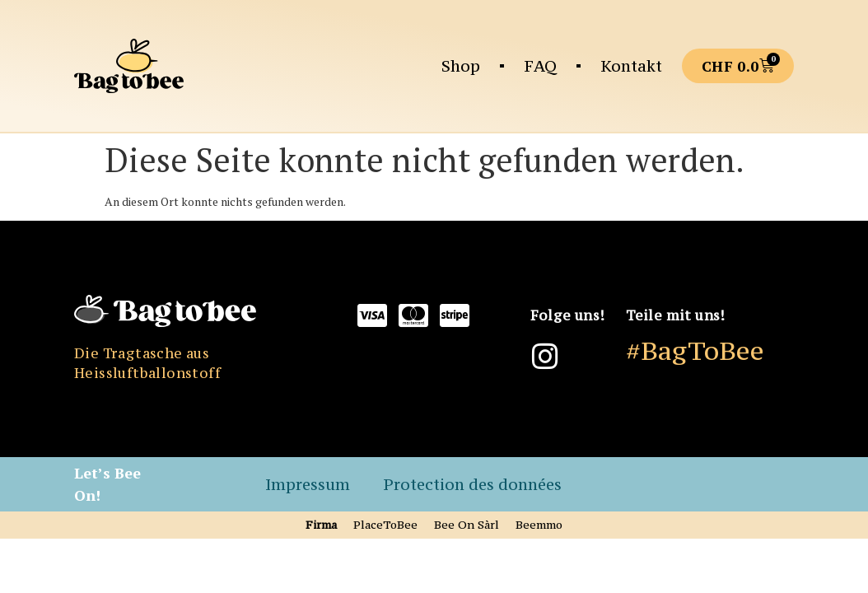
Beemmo (539, 525)
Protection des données (472, 484)
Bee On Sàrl (467, 525)
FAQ (540, 66)
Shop (461, 66)
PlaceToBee (385, 525)
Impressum (308, 484)
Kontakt (631, 66)
